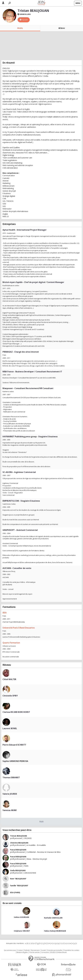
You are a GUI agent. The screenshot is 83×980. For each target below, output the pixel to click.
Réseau (62, 28)
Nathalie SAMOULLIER (53, 918)
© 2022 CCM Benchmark (59, 952)
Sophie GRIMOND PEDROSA (15, 761)
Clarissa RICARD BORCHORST (16, 712)
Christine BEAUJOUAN (19, 843)
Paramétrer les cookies (71, 950)
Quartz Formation (11, 643)
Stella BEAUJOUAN (18, 870)
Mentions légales (22, 952)
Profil (20, 28)
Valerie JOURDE (10, 794)
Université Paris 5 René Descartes (19, 628)
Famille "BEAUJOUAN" (19, 886)
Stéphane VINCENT (22, 931)
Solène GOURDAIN (21, 917)
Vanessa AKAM (10, 810)
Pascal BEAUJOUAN (18, 850)
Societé (44, 950)
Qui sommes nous (10, 950)
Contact (20, 950)
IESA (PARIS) (15, 892)
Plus (41, 821)
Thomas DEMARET (11, 777)
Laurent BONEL (10, 728)
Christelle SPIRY (10, 696)
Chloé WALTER (9, 679)
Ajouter (25, 20)
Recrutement (35, 950)
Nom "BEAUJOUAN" (18, 879)
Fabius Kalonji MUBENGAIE (55, 931)
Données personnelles (55, 950)
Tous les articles (34, 952)
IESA (4, 613)
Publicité (27, 950)
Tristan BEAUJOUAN (18, 836)
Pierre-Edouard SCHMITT (14, 745)
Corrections (45, 952)
